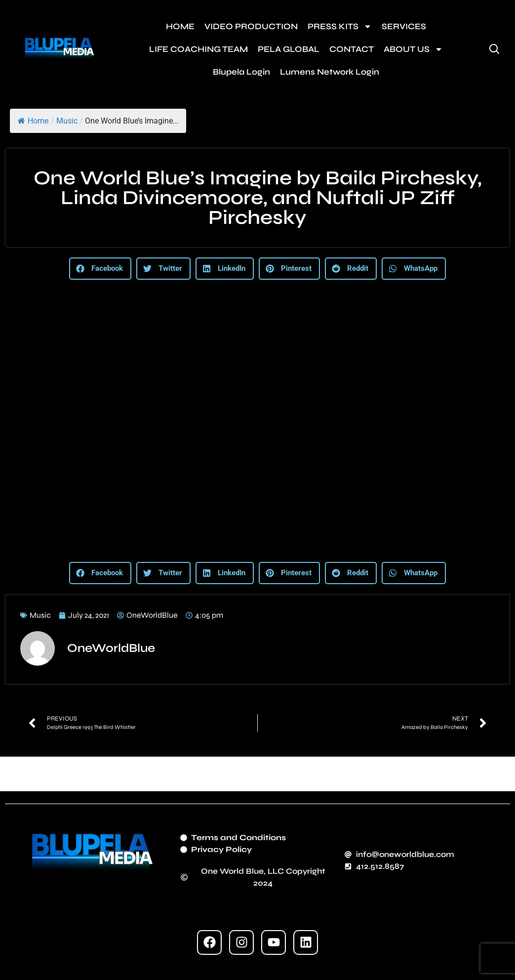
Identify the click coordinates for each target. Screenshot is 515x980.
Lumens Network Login (330, 72)
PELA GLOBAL (289, 49)
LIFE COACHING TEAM (198, 49)
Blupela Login (241, 72)
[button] (100, 269)
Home (33, 121)
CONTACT (352, 49)
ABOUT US (413, 49)
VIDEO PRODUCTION (251, 26)
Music (67, 121)
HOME (180, 26)
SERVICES (404, 26)
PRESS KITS (340, 26)
